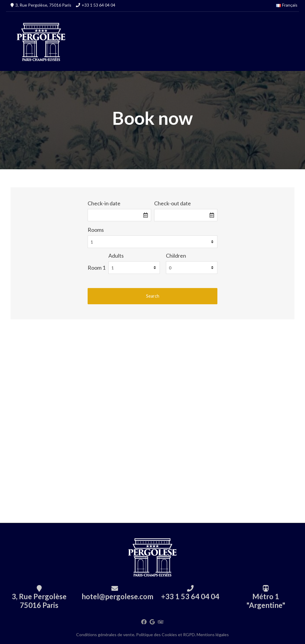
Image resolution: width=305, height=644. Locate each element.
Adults (116, 256)
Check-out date (173, 203)
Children (176, 256)
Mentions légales (213, 635)
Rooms (96, 230)
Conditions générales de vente (105, 635)
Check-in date (104, 203)
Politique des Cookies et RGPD (165, 635)
